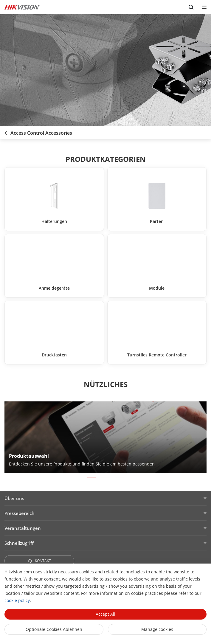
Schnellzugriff (19, 543)
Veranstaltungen (23, 528)
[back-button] (6, 131)
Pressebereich (20, 513)
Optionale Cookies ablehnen (54, 629)
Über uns (14, 498)
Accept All (105, 614)
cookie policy (17, 600)
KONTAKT (39, 561)
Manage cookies (157, 629)
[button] (92, 477)
